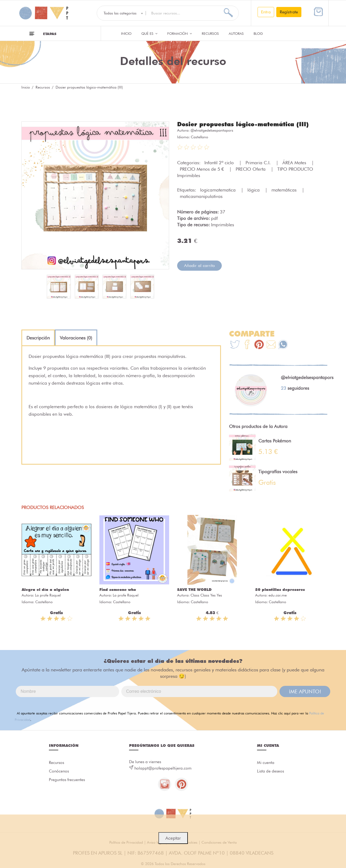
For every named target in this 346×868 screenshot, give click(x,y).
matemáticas (285, 190)
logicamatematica (219, 190)
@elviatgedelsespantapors (212, 130)
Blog (258, 33)
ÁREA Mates (295, 163)
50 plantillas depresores (280, 590)
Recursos (210, 33)
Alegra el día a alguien (45, 590)
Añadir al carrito (199, 265)
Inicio (126, 33)
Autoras (236, 33)
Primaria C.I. (259, 163)
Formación (180, 33)
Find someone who (118, 590)
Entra (266, 12)
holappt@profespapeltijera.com (163, 768)
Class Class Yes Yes (206, 595)
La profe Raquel (48, 595)
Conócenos (59, 771)
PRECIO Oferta (251, 169)
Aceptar (173, 838)
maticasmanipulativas (201, 196)
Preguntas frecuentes (67, 780)
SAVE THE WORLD (194, 590)
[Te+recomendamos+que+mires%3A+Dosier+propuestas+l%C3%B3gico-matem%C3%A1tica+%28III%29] (247, 345)
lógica (254, 190)
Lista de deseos (271, 771)
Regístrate (289, 12)
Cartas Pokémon (275, 441)
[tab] (38, 338)
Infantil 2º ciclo (220, 163)
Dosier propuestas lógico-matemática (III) (243, 124)
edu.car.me (278, 595)
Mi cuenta (266, 763)
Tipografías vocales (278, 472)
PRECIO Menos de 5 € (203, 169)
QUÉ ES (149, 33)
